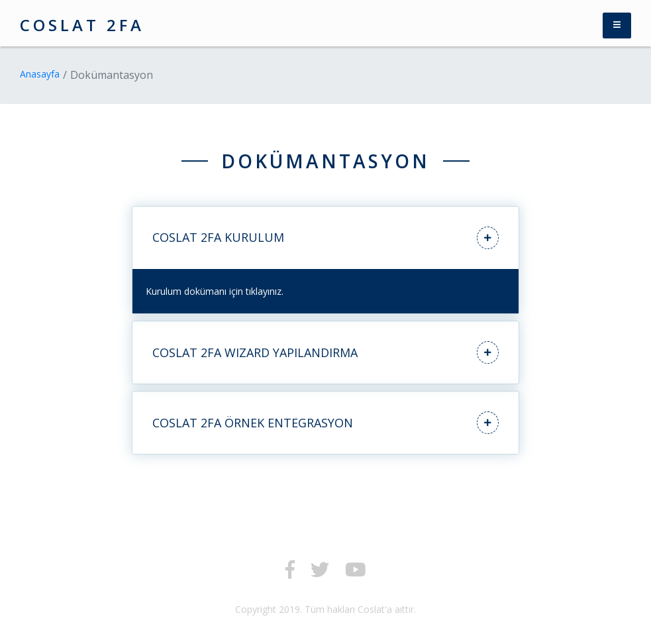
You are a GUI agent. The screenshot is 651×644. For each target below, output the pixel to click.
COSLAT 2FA (82, 25)
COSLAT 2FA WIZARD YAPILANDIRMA (325, 352)
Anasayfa (40, 74)
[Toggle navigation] (617, 26)
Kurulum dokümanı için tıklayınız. (215, 291)
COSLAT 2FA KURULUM (325, 238)
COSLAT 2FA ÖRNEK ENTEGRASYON (325, 423)
